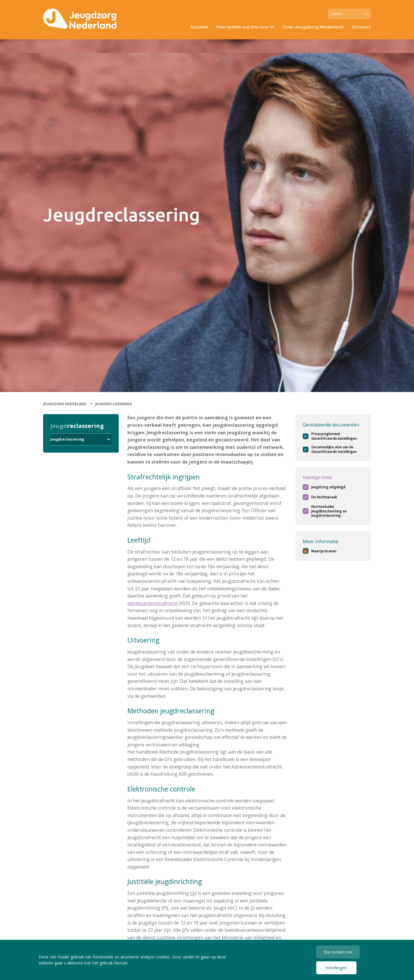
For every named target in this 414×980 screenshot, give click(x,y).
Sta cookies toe (338, 952)
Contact (361, 27)
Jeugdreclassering (67, 439)
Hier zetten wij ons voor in (245, 27)
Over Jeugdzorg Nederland (313, 27)
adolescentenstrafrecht (153, 603)
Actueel (199, 27)
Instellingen (336, 968)
